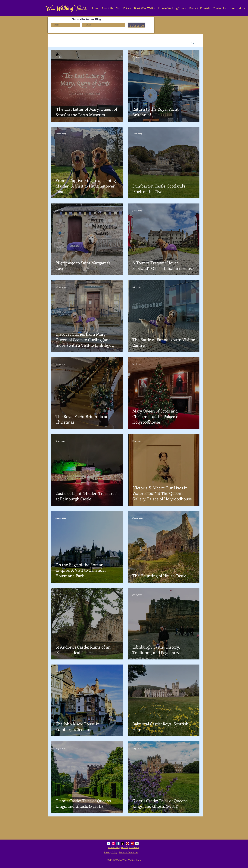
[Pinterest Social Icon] (127, 843)
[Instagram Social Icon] (113, 843)
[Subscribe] (137, 25)
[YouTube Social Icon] (132, 843)
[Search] (192, 42)
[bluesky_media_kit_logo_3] (108, 843)
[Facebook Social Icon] (118, 843)
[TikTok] (123, 843)
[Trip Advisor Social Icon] (137, 843)
